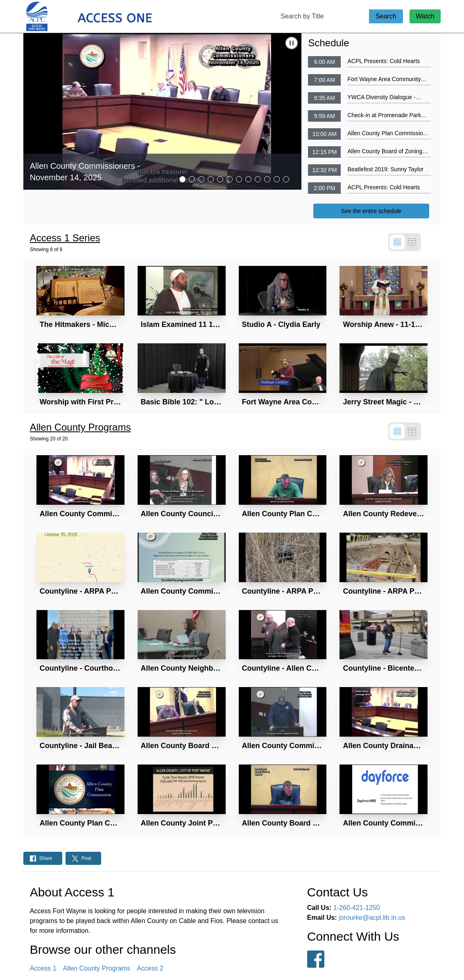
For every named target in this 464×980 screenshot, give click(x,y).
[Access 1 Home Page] (105, 17)
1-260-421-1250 (357, 908)
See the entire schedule (371, 211)
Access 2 (150, 968)
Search (386, 16)
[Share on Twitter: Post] (83, 858)
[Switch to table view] (412, 242)
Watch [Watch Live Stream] (425, 16)
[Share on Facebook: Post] (43, 858)
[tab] (182, 179)
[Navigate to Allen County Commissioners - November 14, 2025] (163, 111)
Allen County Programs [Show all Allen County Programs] (80, 427)
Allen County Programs (97, 968)
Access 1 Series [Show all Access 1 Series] (65, 238)
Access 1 (43, 968)
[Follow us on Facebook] (316, 959)
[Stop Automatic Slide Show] (292, 43)
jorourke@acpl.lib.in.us (372, 918)
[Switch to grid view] (397, 242)
